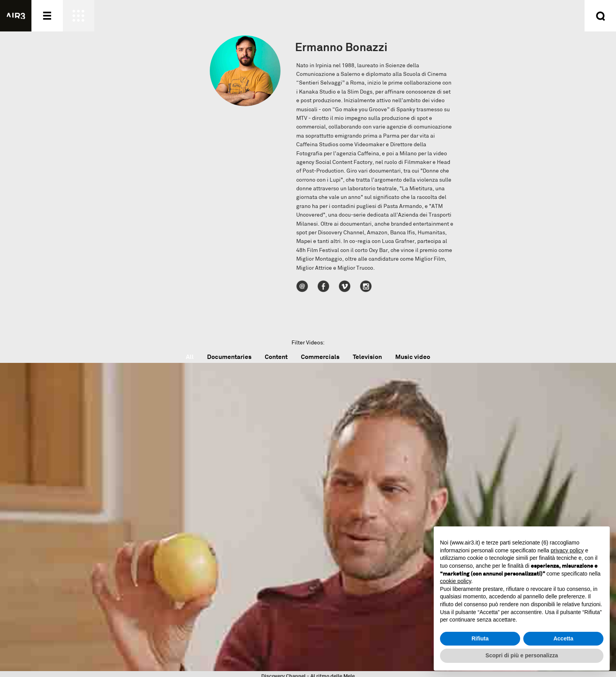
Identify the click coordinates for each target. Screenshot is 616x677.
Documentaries (229, 357)
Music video (413, 357)
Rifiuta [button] (480, 638)
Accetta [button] (564, 638)
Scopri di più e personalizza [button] (522, 655)
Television (367, 357)
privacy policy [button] (567, 550)
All (190, 357)
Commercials (320, 357)
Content (276, 357)
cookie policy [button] (456, 581)
